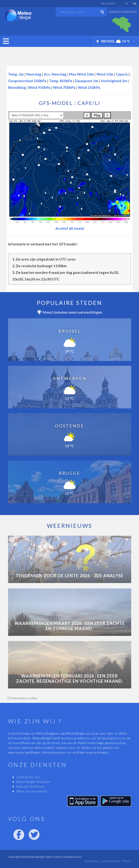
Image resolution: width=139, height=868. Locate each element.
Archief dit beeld (70, 228)
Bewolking (17, 87)
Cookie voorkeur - (111, 861)
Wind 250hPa (89, 87)
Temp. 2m (16, 74)
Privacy (126, 861)
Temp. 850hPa (61, 81)
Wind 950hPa (39, 87)
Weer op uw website (32, 791)
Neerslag (34, 74)
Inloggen (108, 3)
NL (135, 3)
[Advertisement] (70, 55)
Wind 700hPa (64, 87)
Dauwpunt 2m (86, 81)
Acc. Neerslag (55, 74)
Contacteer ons (29, 777)
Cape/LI (122, 74)
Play (97, 115)
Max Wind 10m (81, 74)
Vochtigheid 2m (114, 81)
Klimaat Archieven (31, 786)
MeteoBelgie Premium (33, 782)
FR (127, 3)
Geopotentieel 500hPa (27, 81)
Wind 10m (105, 74)
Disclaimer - (92, 861)
